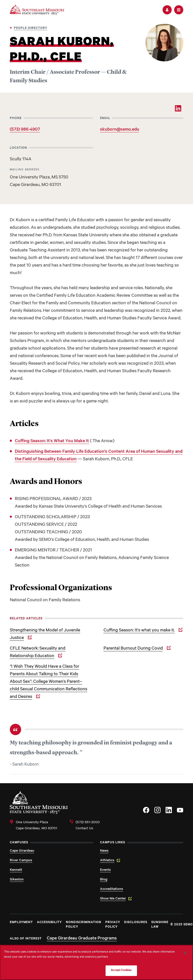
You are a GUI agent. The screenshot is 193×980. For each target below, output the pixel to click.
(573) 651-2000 (88, 823)
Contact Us (84, 829)
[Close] (185, 953)
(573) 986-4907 (25, 130)
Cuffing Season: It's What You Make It (52, 441)
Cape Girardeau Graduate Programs (82, 939)
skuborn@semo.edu (120, 130)
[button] (167, 10)
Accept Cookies (121, 971)
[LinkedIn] (178, 108)
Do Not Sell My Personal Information (77, 971)
